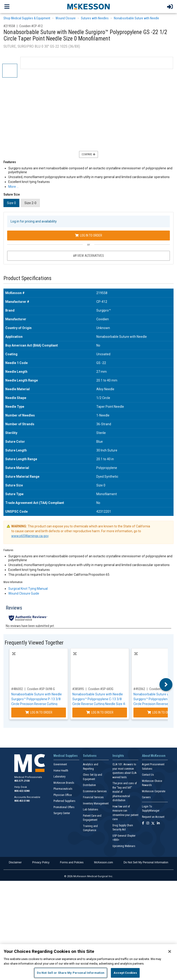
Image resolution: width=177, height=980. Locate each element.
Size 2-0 (30, 203)
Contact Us (148, 775)
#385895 (78, 689)
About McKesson (154, 756)
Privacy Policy (41, 862)
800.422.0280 (22, 791)
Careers (146, 797)
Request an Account (153, 817)
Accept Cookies (125, 973)
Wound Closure (66, 18)
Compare (88, 154)
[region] (88, 962)
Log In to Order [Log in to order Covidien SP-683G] (100, 712)
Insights (118, 756)
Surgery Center (62, 813)
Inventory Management (96, 804)
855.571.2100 (22, 781)
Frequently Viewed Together (34, 643)
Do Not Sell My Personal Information (146, 862)
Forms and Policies (72, 862)
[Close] (170, 951)
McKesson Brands (64, 783)
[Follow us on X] (153, 823)
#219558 (9, 26)
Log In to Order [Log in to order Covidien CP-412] (88, 235)
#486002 (17, 689)
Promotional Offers (64, 807)
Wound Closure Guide (24, 593)
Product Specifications (27, 278)
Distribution (89, 785)
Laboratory (59, 777)
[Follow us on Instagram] (148, 823)
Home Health (61, 771)
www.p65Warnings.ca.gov (30, 536)
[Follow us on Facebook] (143, 823)
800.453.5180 (22, 801)
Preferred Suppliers (64, 801)
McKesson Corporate (154, 791)
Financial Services (93, 797)
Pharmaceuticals (63, 789)
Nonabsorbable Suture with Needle (136, 18)
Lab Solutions (91, 809)
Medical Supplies (66, 756)
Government (60, 764)
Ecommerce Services (95, 791)
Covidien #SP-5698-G (41, 689)
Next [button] (166, 685)
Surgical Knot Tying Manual (28, 589)
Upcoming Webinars (124, 846)
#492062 (139, 689)
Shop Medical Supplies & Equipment (27, 18)
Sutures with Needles (95, 18)
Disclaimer (15, 862)
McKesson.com (103, 862)
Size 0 (11, 203)
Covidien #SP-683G (101, 689)
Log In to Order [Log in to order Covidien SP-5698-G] (39, 712)
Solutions (90, 756)
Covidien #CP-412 (31, 26)
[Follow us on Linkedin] (158, 823)
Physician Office (63, 795)
